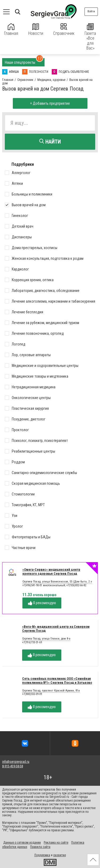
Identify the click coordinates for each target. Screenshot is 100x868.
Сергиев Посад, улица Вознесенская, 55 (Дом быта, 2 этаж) (60, 582)
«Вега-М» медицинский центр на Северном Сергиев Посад (56, 629)
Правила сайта (40, 847)
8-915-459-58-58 (13, 766)
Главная (11, 30)
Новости (36, 30)
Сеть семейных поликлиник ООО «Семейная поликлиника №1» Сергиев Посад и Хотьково (57, 681)
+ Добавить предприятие (50, 103)
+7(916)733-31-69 (32, 642)
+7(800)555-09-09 (32, 694)
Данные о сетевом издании (22, 843)
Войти (91, 11)
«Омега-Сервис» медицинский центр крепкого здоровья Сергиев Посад (51, 572)
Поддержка (42, 855)
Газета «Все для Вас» (90, 37)
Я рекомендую (42, 603)
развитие (60, 855)
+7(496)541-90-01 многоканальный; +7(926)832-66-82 (54, 585)
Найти (50, 142)
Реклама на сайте (56, 843)
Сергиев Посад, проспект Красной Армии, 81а (51, 691)
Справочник (64, 30)
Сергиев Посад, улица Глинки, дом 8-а (46, 639)
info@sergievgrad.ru (16, 762)
